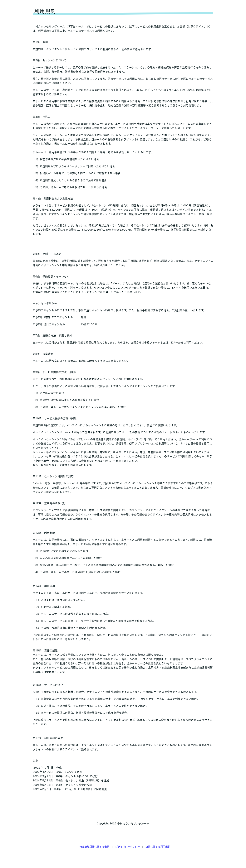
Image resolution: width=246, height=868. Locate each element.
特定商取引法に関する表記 (94, 847)
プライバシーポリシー (128, 847)
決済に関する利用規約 (158, 847)
